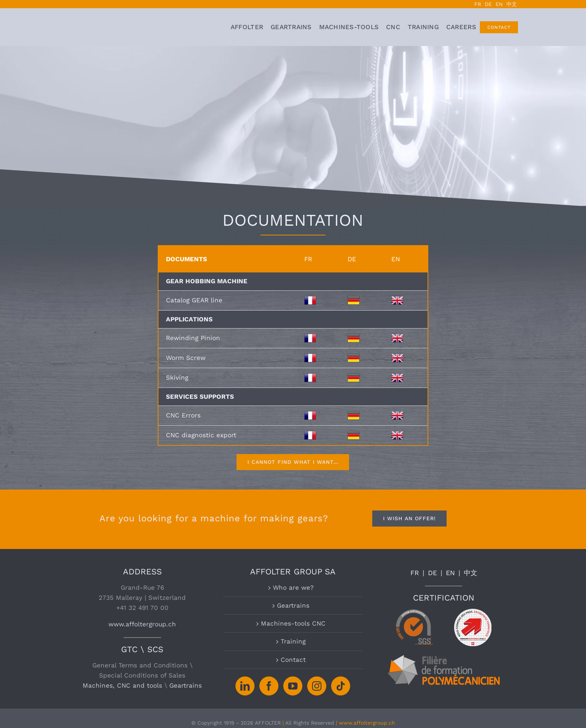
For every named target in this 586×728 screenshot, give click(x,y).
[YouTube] (293, 686)
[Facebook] (269, 686)
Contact (293, 660)
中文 (471, 573)
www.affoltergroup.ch (142, 624)
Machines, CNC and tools (122, 685)
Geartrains (186, 685)
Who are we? (293, 587)
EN (450, 573)
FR (415, 573)
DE (432, 573)
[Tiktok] (341, 686)
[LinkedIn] (245, 686)
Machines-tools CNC (293, 623)
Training (293, 641)
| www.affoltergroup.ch (366, 723)
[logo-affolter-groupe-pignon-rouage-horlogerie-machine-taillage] (110, 23)
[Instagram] (317, 686)
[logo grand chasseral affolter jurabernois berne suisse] (192, 23)
